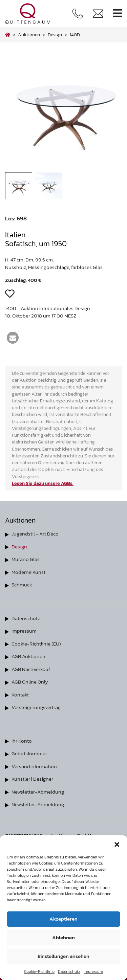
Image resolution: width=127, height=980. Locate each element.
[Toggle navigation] (118, 13)
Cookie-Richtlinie (39, 972)
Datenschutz (69, 972)
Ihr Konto (22, 741)
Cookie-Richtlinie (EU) (36, 644)
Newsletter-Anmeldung (38, 804)
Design (19, 547)
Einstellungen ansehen (63, 956)
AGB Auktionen (28, 656)
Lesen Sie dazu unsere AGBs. (43, 483)
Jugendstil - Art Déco (35, 534)
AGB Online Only (30, 682)
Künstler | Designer (32, 779)
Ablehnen (63, 937)
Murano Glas (26, 559)
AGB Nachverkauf (31, 669)
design (55, 35)
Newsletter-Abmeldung (38, 792)
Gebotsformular (29, 753)
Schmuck (22, 585)
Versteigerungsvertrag (36, 707)
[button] (117, 844)
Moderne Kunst (28, 572)
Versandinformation (34, 766)
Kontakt (20, 695)
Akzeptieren (63, 919)
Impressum (93, 972)
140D (75, 35)
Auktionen (29, 35)
